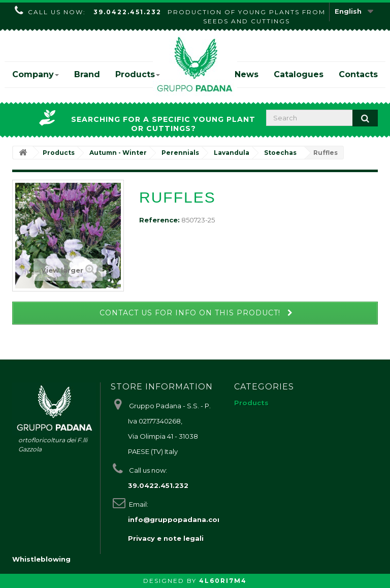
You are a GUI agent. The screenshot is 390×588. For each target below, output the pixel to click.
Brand (87, 74)
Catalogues (299, 74)
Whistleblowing (41, 559)
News (247, 74)
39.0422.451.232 (127, 12)
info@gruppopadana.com (176, 519)
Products (138, 74)
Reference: (159, 220)
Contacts (358, 74)
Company (36, 74)
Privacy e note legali (166, 538)
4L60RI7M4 (223, 581)
